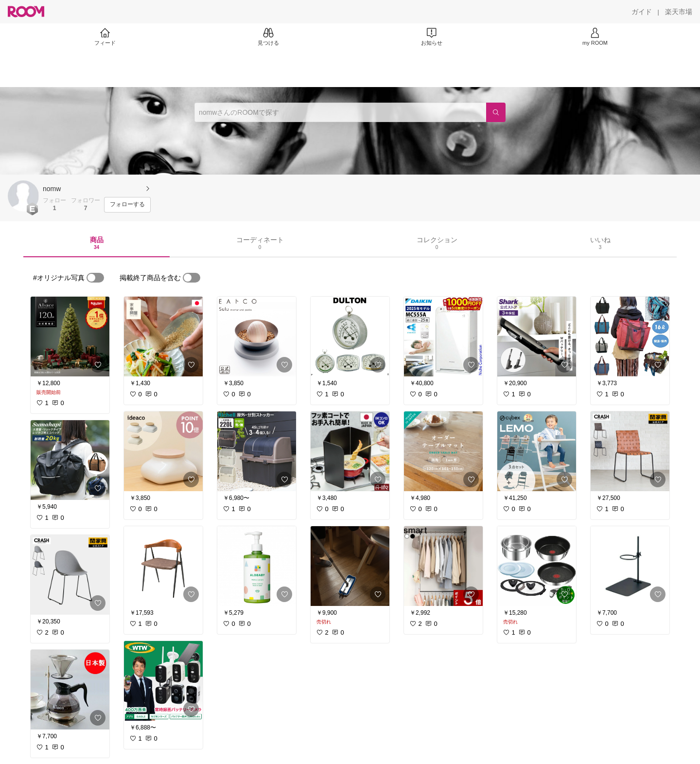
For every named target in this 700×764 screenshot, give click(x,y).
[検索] (496, 112)
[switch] (95, 278)
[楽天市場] (679, 12)
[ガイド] (642, 12)
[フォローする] (127, 205)
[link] (70, 337)
